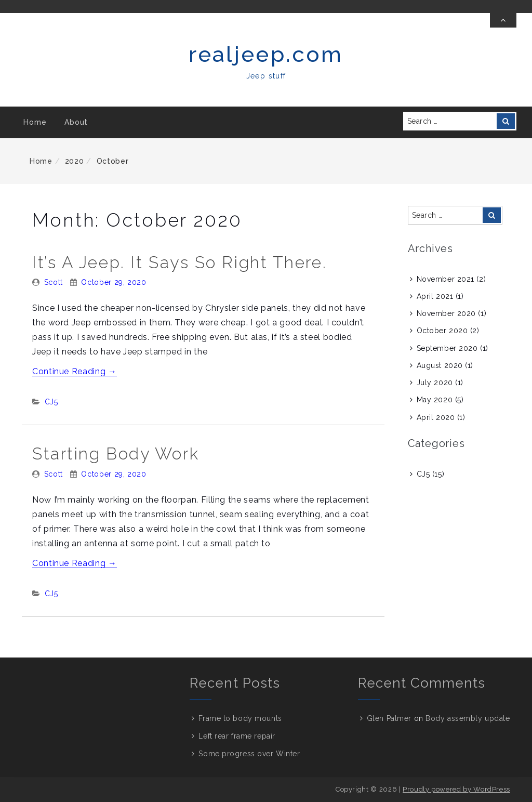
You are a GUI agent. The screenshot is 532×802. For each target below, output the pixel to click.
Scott (54, 282)
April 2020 (436, 417)
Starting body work (116, 453)
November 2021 (445, 279)
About (76, 122)
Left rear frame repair (237, 736)
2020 (75, 161)
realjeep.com (266, 54)
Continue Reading (75, 371)
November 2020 (446, 313)
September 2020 (447, 348)
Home (35, 122)
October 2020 (442, 331)
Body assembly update (468, 718)
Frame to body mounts (240, 718)
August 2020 (440, 365)
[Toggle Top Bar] (503, 20)
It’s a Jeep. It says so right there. (179, 262)
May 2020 (435, 400)
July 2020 (435, 383)
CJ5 (51, 402)
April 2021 (435, 296)
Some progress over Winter (249, 754)
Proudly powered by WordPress (456, 789)
